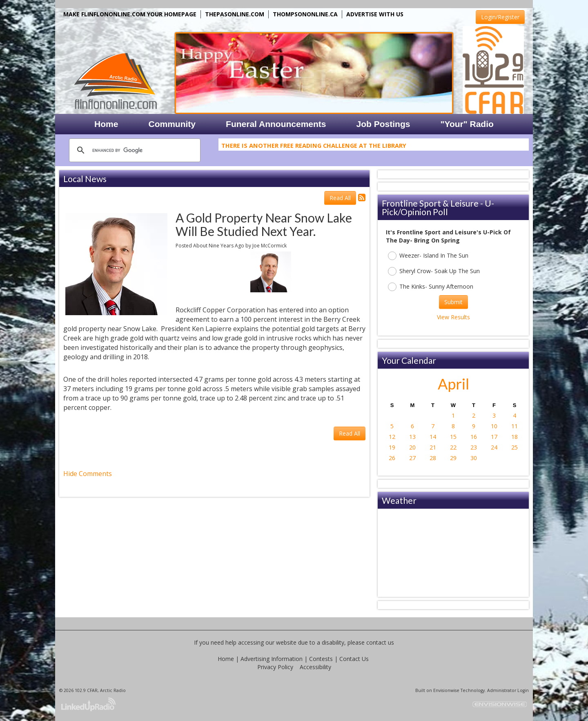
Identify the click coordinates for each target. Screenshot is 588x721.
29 (453, 458)
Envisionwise (446, 690)
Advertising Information (272, 659)
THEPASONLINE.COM (235, 14)
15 (453, 437)
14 (433, 437)
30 (474, 458)
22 (453, 447)
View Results (453, 317)
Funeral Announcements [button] (276, 124)
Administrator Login (508, 690)
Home (226, 659)
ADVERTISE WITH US (375, 14)
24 (494, 447)
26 (392, 458)
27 (412, 458)
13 (412, 437)
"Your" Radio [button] (467, 124)
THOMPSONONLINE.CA (305, 14)
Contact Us (354, 659)
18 (514, 437)
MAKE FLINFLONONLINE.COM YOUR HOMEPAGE (130, 14)
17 (494, 437)
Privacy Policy (275, 667)
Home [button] (106, 124)
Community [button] (172, 124)
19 (392, 447)
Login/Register (500, 17)
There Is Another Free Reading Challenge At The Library (314, 147)
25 (514, 447)
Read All (340, 198)
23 (474, 447)
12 (392, 437)
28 (433, 458)
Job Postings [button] (383, 124)
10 (494, 426)
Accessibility (315, 667)
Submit (453, 302)
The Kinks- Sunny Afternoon (431, 287)
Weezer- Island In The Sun (428, 256)
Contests (321, 659)
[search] (134, 150)
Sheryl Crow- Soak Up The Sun (434, 271)
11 (514, 426)
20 (412, 447)
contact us (380, 642)
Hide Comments (88, 474)
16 (474, 437)
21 (433, 447)
